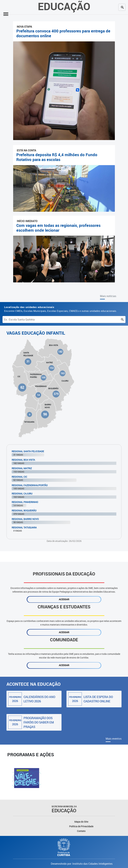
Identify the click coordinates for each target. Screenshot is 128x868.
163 (62, 373)
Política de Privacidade (81, 826)
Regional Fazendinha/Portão (30, 485)
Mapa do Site (81, 822)
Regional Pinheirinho (25, 502)
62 (22, 387)
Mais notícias (108, 296)
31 (28, 361)
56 (45, 414)
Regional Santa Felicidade (28, 451)
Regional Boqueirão (24, 511)
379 (56, 394)
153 (51, 368)
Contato (81, 831)
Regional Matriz (22, 468)
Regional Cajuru (22, 494)
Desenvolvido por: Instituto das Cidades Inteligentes (82, 864)
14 (38, 395)
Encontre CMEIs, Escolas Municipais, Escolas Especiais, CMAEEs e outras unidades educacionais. (60, 309)
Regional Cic (19, 477)
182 (60, 352)
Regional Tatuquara (24, 527)
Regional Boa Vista (23, 460)
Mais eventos (114, 739)
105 (43, 378)
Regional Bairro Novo (25, 519)
